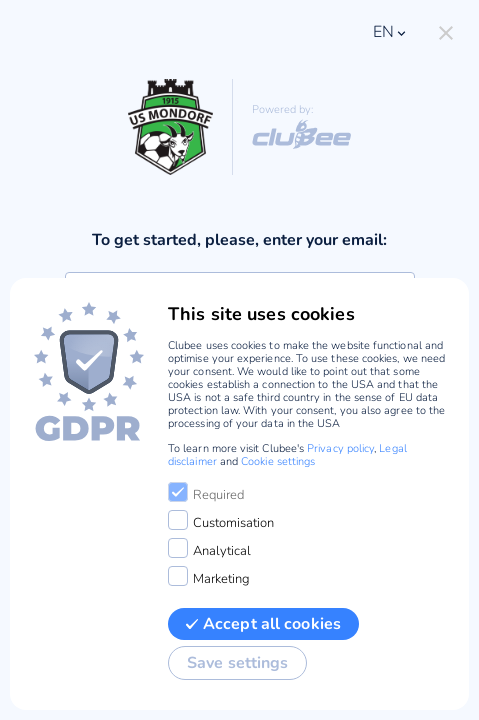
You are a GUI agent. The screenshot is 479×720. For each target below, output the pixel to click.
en (391, 32)
